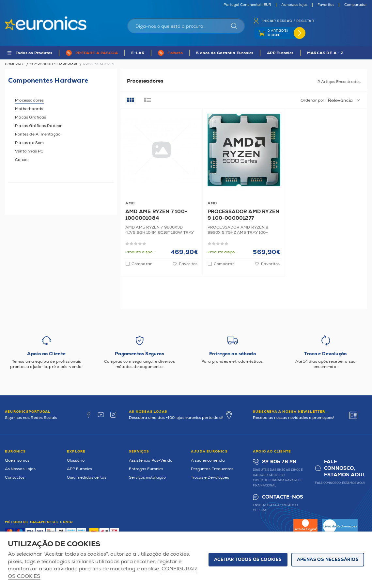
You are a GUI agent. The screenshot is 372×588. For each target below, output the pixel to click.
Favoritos (326, 5)
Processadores (30, 100)
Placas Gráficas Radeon (39, 126)
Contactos (15, 477)
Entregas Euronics (146, 469)
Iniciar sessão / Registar (288, 21)
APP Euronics (280, 53)
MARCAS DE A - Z (325, 53)
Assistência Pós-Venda (151, 461)
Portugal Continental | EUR (247, 5)
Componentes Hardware (54, 64)
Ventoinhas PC (29, 151)
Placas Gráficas (31, 117)
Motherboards (29, 109)
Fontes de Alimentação (38, 134)
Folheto (175, 53)
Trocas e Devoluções (210, 477)
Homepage (15, 64)
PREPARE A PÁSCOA (97, 53)
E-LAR (138, 53)
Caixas (22, 160)
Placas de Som (30, 143)
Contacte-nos (283, 497)
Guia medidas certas (87, 477)
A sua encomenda (208, 461)
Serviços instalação (147, 477)
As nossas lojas (294, 5)
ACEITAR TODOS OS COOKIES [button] (248, 560)
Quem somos (17, 461)
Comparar (142, 264)
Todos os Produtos (34, 53)
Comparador (356, 5)
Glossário (76, 461)
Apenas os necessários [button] (328, 560)
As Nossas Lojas (20, 469)
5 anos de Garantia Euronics (225, 53)
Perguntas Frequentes (212, 469)
